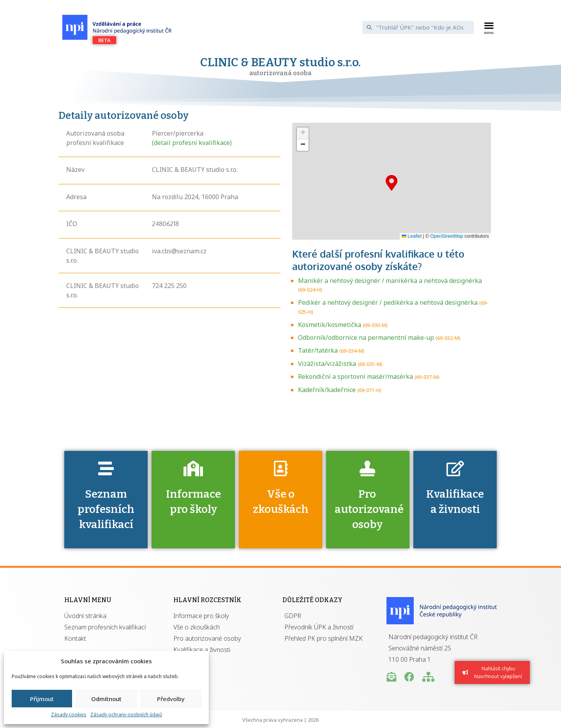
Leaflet (412, 236)
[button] (489, 27)
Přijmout (42, 699)
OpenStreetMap (447, 236)
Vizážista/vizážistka (327, 364)
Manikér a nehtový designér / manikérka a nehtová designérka (390, 281)
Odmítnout (106, 699)
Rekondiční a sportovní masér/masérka (355, 376)
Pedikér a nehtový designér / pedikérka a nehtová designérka (388, 302)
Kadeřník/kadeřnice (327, 390)
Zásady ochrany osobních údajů (126, 715)
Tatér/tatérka (318, 350)
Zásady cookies (69, 715)
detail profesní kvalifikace (192, 143)
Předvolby (171, 699)
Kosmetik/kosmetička (330, 325)
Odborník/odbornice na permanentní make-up (366, 337)
